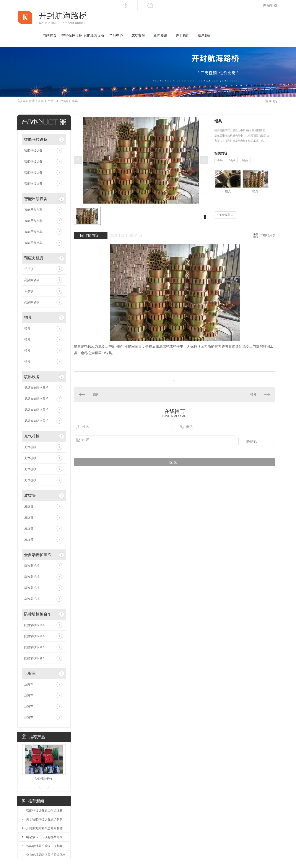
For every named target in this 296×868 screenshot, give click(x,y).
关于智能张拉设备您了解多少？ (46, 819)
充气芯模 (32, 436)
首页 (41, 101)
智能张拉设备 (72, 35)
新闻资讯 (160, 35)
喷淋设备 (32, 377)
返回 (271, 101)
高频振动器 (32, 280)
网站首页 (50, 35)
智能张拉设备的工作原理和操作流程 (46, 810)
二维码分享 (268, 235)
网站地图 (270, 5)
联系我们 (205, 35)
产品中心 (116, 35)
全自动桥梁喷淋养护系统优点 (46, 855)
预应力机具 (34, 258)
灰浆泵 (29, 291)
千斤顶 (29, 269)
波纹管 (30, 496)
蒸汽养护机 (32, 566)
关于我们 (182, 35)
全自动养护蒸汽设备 (41, 555)
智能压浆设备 (94, 35)
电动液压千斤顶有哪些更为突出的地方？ (46, 837)
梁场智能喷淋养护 (36, 388)
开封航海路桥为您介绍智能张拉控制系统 (46, 828)
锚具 (65, 101)
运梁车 (30, 674)
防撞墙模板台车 (38, 614)
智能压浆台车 (33, 210)
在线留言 (225, 215)
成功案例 (138, 35)
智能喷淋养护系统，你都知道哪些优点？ (46, 846)
